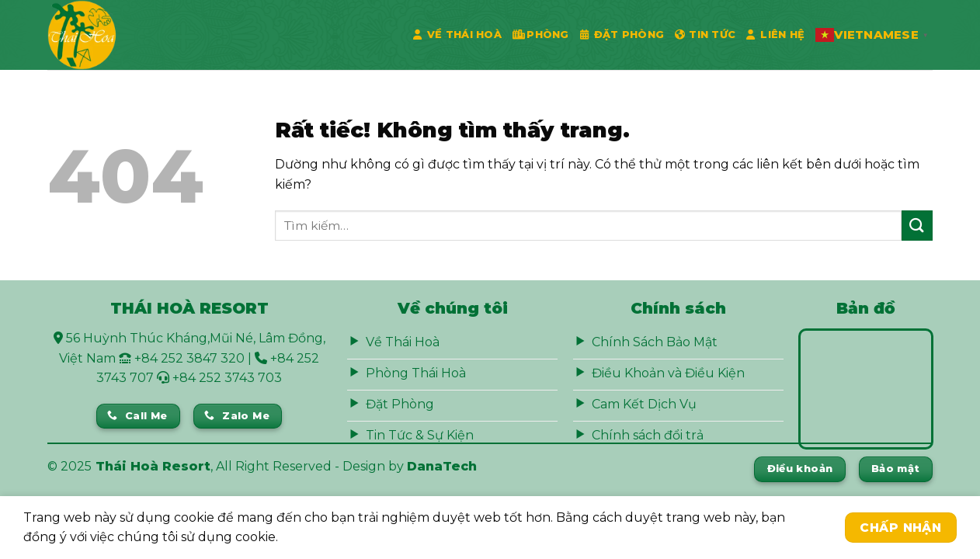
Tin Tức (705, 35)
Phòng (541, 35)
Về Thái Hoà (457, 35)
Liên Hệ (775, 35)
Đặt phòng (622, 35)
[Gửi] (917, 226)
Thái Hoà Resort (153, 466)
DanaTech (442, 466)
